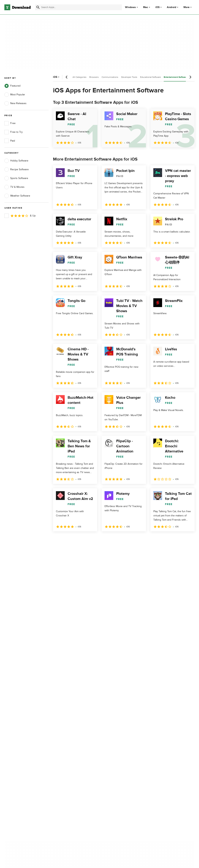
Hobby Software (16, 161)
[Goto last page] (188, 539)
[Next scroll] (190, 77)
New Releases (15, 103)
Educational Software (150, 77)
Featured (12, 86)
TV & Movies (14, 187)
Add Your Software (66, 717)
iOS (157, 7)
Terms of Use (113, 717)
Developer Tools (129, 77)
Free (10, 123)
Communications (110, 77)
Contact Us (61, 723)
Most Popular (15, 95)
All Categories (79, 77)
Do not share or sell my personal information (119, 731)
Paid (10, 141)
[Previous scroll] (67, 77)
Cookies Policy (114, 723)
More (188, 7)
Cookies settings (115, 739)
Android (171, 7)
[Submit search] (38, 7)
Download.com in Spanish (70, 729)
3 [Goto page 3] (76, 539)
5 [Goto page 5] (95, 539)
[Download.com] (18, 7)
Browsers (94, 77)
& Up (20, 216)
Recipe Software (17, 170)
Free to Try (14, 132)
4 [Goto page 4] (85, 539)
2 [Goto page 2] (66, 539)
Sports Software (16, 178)
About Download (65, 710)
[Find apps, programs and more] (78, 7)
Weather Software (17, 196)
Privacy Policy (113, 710)
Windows (130, 7)
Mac (146, 7)
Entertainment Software (176, 77)
